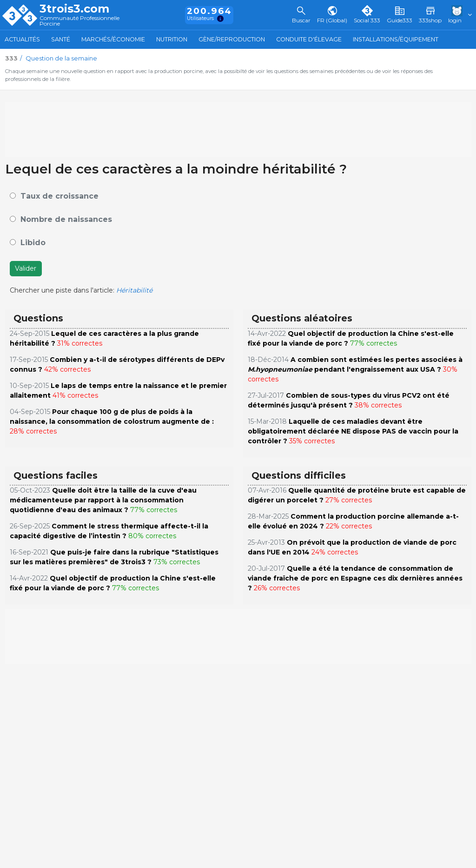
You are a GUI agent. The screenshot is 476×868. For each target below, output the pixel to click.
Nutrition (172, 39)
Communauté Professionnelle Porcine (79, 21)
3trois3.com (74, 9)
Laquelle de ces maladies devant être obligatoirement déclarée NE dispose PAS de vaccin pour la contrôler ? (353, 431)
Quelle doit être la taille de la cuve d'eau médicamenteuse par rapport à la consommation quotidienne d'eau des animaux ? (103, 500)
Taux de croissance (59, 196)
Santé (61, 39)
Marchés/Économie (113, 39)
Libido (33, 243)
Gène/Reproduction (232, 39)
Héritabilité (134, 290)
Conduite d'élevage (309, 39)
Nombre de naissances (66, 219)
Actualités (22, 39)
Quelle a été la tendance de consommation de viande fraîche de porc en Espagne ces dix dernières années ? (355, 578)
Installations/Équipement (396, 39)
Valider (26, 268)
